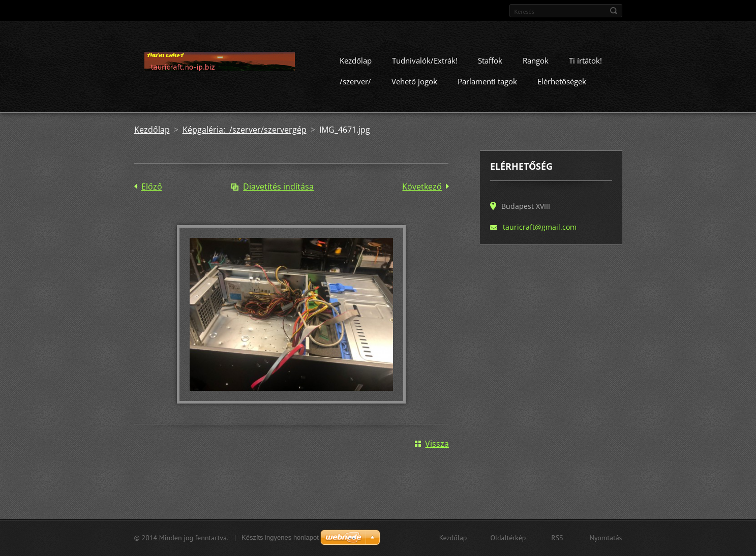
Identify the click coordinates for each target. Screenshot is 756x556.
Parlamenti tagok (487, 85)
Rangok (536, 64)
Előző (152, 190)
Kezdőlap (356, 64)
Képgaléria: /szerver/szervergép (245, 133)
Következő (422, 190)
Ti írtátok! (585, 64)
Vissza (437, 447)
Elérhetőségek (562, 85)
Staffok (490, 64)
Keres (614, 11)
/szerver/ (355, 85)
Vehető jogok (414, 85)
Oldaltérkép (508, 538)
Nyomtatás (606, 538)
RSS (557, 538)
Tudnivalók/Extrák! (425, 64)
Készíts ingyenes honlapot (280, 537)
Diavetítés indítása (278, 190)
